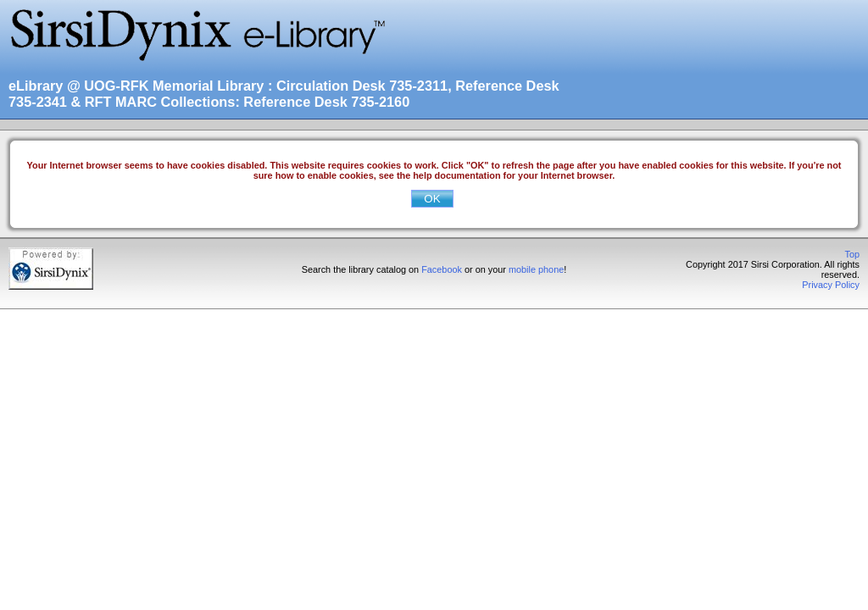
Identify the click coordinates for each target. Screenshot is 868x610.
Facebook (442, 269)
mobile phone (536, 269)
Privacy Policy (831, 285)
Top (852, 254)
